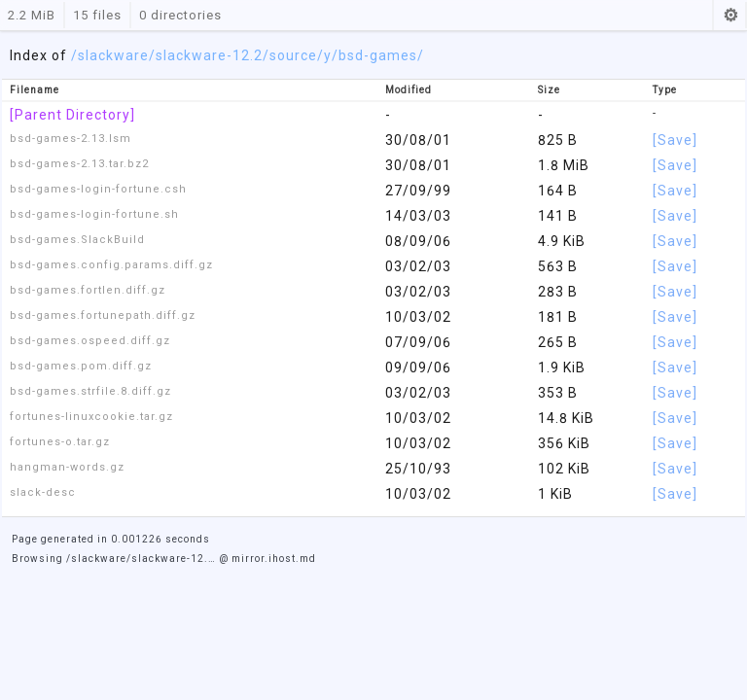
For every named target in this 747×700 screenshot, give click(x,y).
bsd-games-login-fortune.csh (98, 189)
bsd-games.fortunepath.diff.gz (103, 315)
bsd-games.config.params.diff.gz (111, 265)
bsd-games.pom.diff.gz (81, 366)
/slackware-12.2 (206, 55)
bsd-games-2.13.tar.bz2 (79, 164)
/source (290, 55)
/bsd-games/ (378, 55)
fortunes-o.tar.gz (60, 442)
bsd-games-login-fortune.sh (94, 214)
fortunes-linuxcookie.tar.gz (91, 417)
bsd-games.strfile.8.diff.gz (90, 391)
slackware (113, 55)
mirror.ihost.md (274, 559)
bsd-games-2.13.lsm (71, 139)
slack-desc (43, 492)
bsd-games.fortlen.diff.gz (88, 290)
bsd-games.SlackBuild (77, 240)
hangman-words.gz (67, 467)
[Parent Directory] (72, 115)
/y (324, 55)
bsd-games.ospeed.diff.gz (90, 341)
